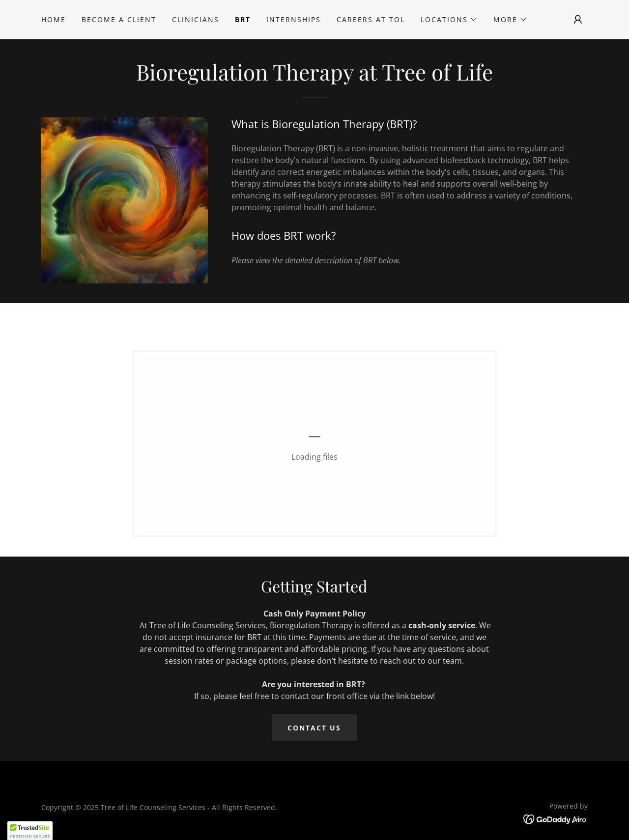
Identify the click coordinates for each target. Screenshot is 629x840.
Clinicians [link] (196, 19)
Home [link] (54, 19)
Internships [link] (294, 19)
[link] (556, 818)
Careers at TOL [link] (371, 19)
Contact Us (314, 728)
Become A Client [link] (119, 19)
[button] (449, 20)
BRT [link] (243, 19)
